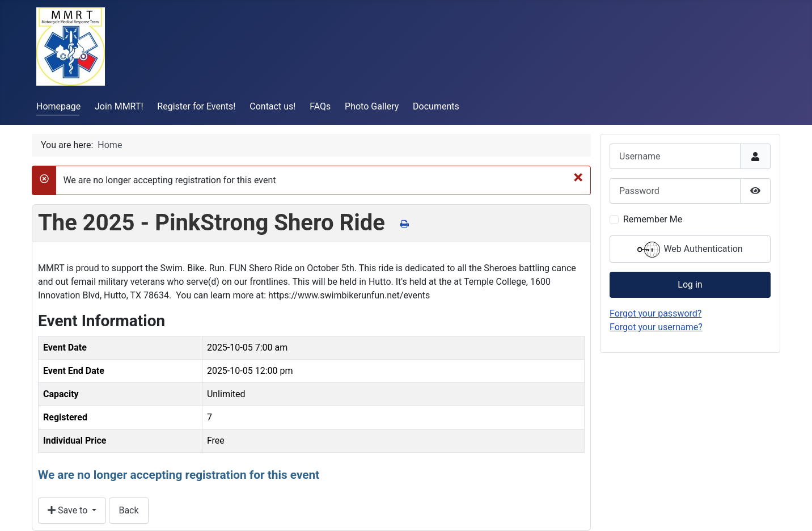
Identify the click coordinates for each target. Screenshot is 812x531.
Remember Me (653, 219)
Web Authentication (690, 250)
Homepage (58, 106)
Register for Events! (196, 106)
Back (128, 510)
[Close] (578, 177)
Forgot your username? (656, 327)
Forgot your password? (655, 313)
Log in (690, 285)
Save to (69, 510)
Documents (436, 106)
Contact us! (272, 106)
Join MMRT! (119, 106)
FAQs (320, 106)
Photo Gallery (372, 106)
